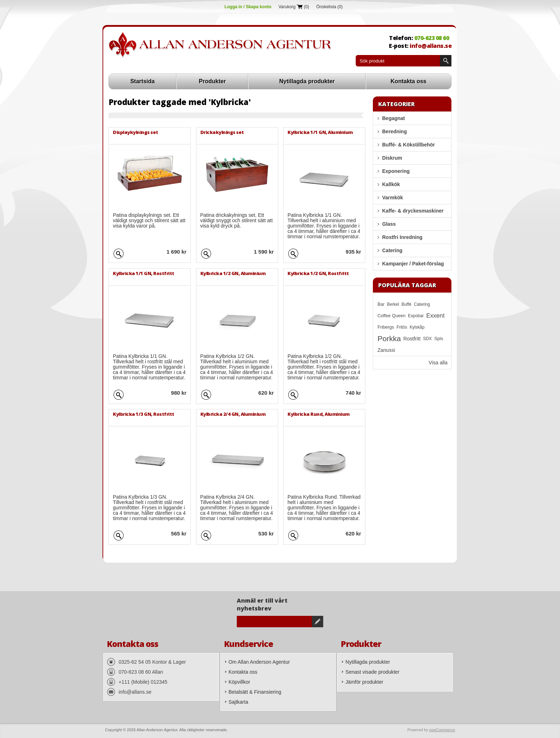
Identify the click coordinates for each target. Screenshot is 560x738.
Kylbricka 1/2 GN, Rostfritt (318, 273)
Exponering (396, 171)
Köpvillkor (239, 682)
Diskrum (392, 158)
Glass (389, 224)
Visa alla (438, 363)
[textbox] (398, 61)
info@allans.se (431, 46)
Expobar (416, 316)
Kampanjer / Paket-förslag (413, 264)
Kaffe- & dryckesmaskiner (413, 211)
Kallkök (391, 184)
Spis (439, 339)
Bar (381, 304)
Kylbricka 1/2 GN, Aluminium (233, 273)
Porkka (389, 338)
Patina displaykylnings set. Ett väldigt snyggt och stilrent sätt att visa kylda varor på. (149, 221)
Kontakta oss (409, 81)
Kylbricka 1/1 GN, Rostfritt (144, 273)
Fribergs (386, 327)
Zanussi (386, 350)
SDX (427, 339)
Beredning (394, 131)
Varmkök (392, 198)
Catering (392, 250)
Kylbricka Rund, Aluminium (319, 414)
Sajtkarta (238, 702)
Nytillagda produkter (307, 81)
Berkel (393, 304)
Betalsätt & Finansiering (255, 692)
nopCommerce (442, 730)
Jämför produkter (364, 682)
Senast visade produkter (372, 672)
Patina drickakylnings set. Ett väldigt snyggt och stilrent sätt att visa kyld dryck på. (237, 221)
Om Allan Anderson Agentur (259, 662)
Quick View (119, 253)
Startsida (142, 81)
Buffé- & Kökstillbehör (409, 145)
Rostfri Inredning (402, 237)
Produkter (212, 81)
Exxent (436, 316)
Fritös (402, 327)
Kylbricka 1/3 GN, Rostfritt (144, 414)
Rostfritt (412, 339)
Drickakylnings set (222, 132)
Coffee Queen (391, 316)
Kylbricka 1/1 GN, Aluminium (320, 132)
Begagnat (394, 118)
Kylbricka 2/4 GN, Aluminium (233, 414)
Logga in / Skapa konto (248, 7)
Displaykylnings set (136, 132)
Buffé (406, 304)
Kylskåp (417, 327)
